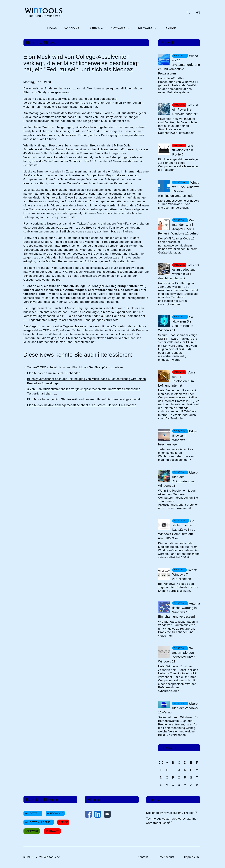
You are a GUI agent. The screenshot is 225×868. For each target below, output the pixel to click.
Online (71, 183)
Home (52, 28)
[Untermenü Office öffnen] (102, 28)
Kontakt (143, 857)
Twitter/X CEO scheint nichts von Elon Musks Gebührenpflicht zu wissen (76, 367)
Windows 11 (33, 813)
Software (118, 28)
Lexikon (170, 28)
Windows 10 (55, 813)
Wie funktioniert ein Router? (183, 150)
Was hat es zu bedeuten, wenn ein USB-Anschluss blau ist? (179, 272)
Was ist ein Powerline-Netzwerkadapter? (185, 110)
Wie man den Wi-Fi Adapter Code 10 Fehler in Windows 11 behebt (179, 227)
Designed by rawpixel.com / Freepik (170, 813)
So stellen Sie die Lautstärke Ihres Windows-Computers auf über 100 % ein (177, 530)
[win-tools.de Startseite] (43, 12)
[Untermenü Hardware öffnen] (154, 28)
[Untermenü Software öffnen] (127, 28)
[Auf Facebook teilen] (88, 815)
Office (95, 28)
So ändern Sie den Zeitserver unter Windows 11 (176, 655)
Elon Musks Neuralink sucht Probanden (54, 373)
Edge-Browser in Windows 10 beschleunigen (178, 438)
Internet (130, 172)
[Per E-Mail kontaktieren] (107, 815)
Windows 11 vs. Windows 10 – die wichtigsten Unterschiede (179, 189)
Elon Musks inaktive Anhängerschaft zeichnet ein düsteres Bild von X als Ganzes (82, 405)
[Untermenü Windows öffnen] (81, 28)
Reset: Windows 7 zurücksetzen (185, 574)
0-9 (161, 763)
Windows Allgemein (39, 822)
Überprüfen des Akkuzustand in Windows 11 (178, 479)
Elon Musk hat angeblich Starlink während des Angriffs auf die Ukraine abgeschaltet (84, 399)
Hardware (145, 28)
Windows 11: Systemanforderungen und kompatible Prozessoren (179, 65)
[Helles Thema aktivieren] (198, 12)
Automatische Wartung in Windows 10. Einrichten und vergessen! (179, 610)
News (50, 43)
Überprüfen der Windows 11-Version (178, 708)
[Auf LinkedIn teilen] (98, 815)
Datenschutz (166, 857)
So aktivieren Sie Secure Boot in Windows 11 (176, 324)
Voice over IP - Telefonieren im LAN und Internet (177, 379)
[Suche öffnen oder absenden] (188, 12)
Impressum (192, 857)
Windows (72, 28)
